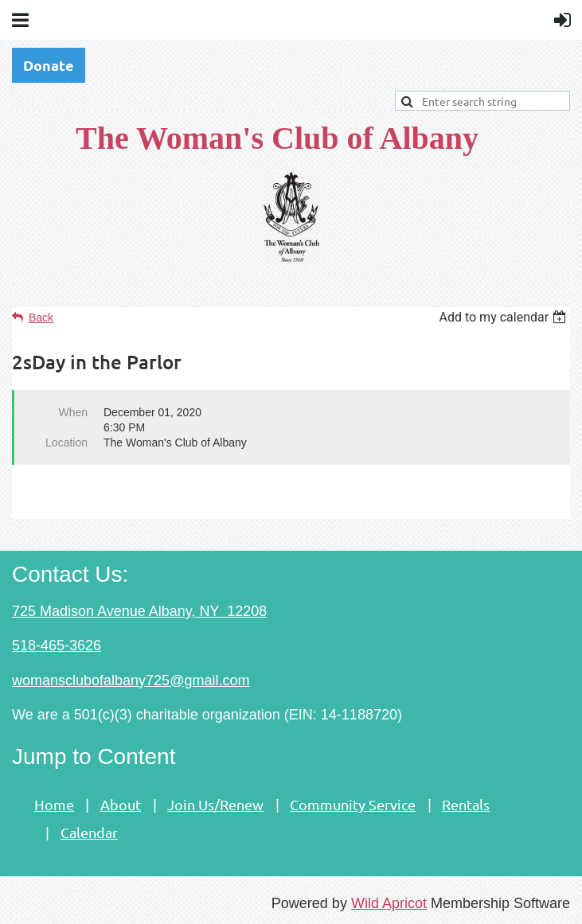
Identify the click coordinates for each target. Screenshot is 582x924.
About (121, 804)
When (73, 412)
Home (54, 804)
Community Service (353, 804)
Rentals (466, 804)
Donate (49, 65)
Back (41, 318)
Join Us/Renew (215, 804)
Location (66, 443)
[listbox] (504, 317)
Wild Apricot (389, 903)
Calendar (89, 832)
